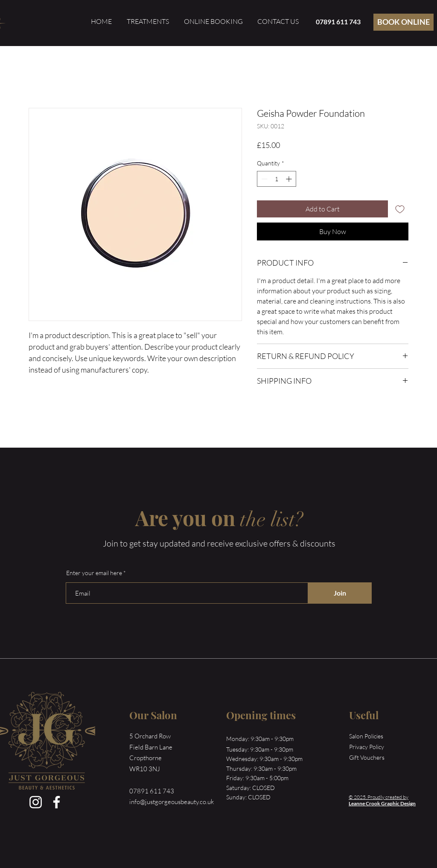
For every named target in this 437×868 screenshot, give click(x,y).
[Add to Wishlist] (400, 209)
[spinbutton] (277, 179)
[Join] (340, 593)
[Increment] (290, 179)
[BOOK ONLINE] (403, 22)
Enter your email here (94, 573)
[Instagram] (36, 802)
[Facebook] (57, 802)
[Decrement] (264, 179)
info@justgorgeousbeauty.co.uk (172, 802)
